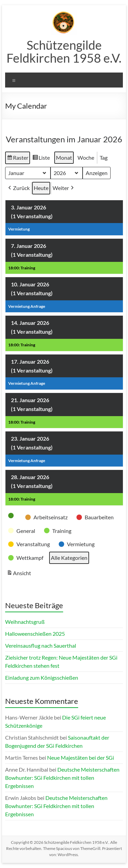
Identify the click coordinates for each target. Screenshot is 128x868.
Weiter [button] (64, 188)
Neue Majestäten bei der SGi (81, 757)
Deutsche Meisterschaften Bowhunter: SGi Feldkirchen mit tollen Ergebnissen (62, 778)
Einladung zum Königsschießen (42, 677)
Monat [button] (64, 157)
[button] (13, 516)
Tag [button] (104, 157)
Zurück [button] (18, 188)
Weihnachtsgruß (25, 622)
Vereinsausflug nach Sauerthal (41, 645)
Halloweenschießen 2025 (35, 634)
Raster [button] (17, 159)
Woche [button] (86, 157)
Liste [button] (41, 159)
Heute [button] (41, 188)
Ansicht (20, 574)
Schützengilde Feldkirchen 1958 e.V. (64, 51)
